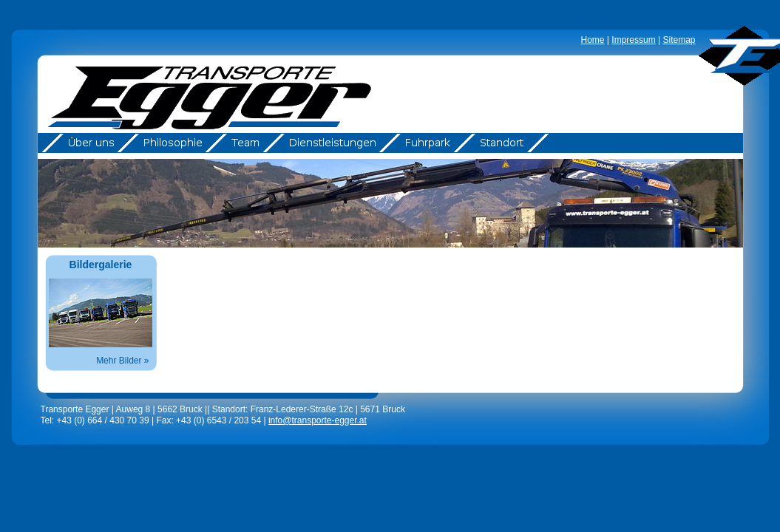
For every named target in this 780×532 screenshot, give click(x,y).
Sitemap (679, 40)
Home (593, 40)
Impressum (633, 40)
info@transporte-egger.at (318, 420)
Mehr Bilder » (122, 361)
